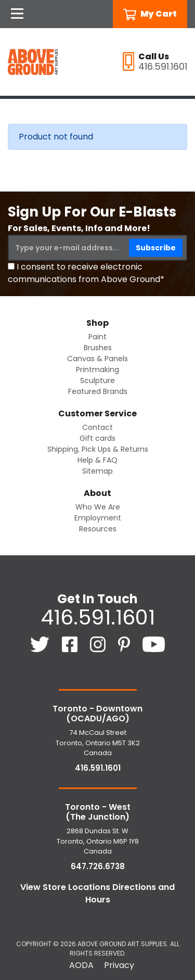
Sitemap (97, 471)
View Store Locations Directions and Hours (97, 893)
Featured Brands (98, 391)
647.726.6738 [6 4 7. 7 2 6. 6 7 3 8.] (98, 866)
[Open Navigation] (17, 14)
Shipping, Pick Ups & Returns (98, 449)
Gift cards (97, 438)
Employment (98, 518)
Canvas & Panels (97, 359)
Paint (97, 337)
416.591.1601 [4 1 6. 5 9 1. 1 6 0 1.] (98, 617)
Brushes (98, 348)
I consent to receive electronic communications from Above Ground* (86, 273)
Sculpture (97, 380)
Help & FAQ (97, 460)
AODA (81, 965)
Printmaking (97, 370)
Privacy (119, 965)
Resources (98, 529)
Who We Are (98, 507)
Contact (97, 427)
